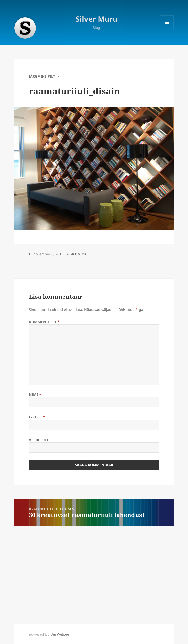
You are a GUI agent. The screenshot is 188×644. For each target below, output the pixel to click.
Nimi (35, 394)
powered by (49, 634)
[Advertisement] (37, 571)
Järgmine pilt (42, 76)
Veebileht (39, 440)
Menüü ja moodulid (167, 29)
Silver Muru (96, 19)
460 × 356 (79, 254)
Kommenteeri (44, 322)
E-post (37, 417)
